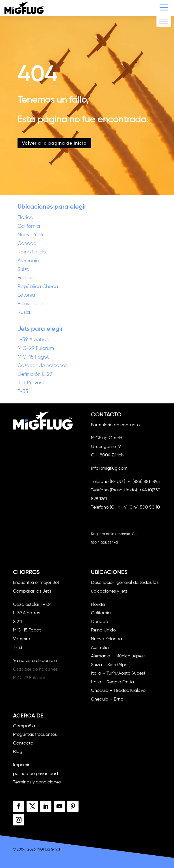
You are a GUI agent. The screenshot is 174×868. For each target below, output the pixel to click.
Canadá (27, 243)
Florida (25, 217)
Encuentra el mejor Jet (36, 582)
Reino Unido (32, 252)
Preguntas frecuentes (35, 734)
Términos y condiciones (37, 782)
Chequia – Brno (107, 699)
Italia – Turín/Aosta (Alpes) (118, 673)
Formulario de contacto (115, 425)
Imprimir (21, 765)
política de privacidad (35, 773)
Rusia (24, 312)
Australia (100, 647)
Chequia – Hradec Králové (118, 690)
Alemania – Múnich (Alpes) (118, 656)
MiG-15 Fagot (33, 357)
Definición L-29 (35, 374)
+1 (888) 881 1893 (143, 481)
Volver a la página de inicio (54, 143)
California (29, 226)
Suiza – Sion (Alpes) (111, 665)
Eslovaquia (30, 304)
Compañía (24, 726)
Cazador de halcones (43, 365)
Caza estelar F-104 (32, 604)
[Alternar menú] (164, 21)
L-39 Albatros (33, 339)
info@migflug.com (109, 468)
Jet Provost (31, 383)
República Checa (38, 286)
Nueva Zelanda (106, 639)
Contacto (23, 743)
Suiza (23, 269)
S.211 (17, 621)
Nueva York (31, 235)
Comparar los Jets (32, 591)
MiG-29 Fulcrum (36, 348)
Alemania (28, 260)
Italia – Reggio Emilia (112, 682)
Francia (26, 278)
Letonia (26, 295)
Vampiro (22, 639)
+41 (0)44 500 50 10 (140, 507)
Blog (18, 751)
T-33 (23, 391)
